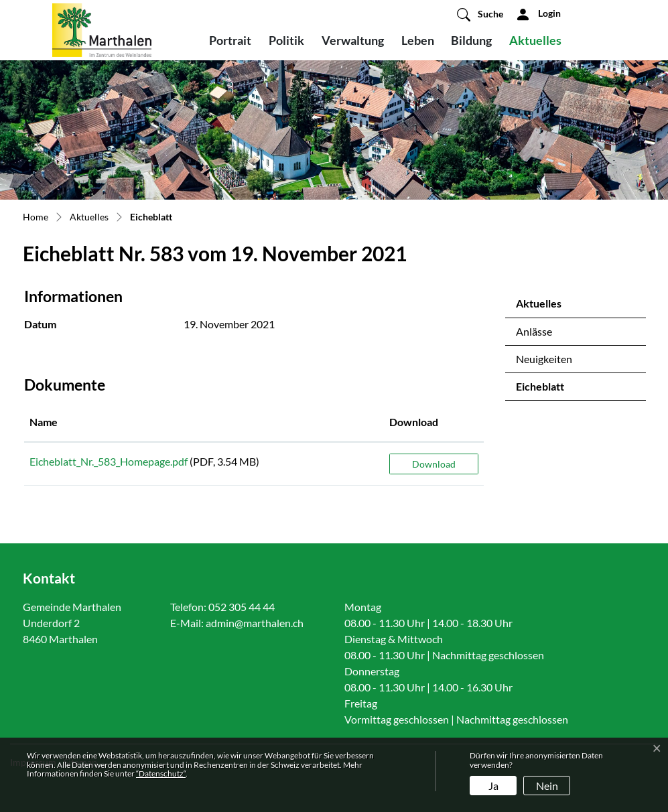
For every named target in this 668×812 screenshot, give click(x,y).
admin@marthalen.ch (255, 623)
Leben (418, 40)
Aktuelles (535, 40)
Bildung (471, 40)
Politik (286, 40)
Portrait (230, 40)
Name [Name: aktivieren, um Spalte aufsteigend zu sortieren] (44, 422)
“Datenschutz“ (161, 773)
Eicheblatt (551, 390)
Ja (493, 786)
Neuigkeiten (544, 359)
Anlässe (534, 331)
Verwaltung (353, 40)
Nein (547, 786)
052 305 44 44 (242, 607)
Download (434, 464)
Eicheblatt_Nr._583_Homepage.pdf (109, 461)
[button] (480, 14)
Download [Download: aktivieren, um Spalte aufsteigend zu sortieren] (414, 422)
